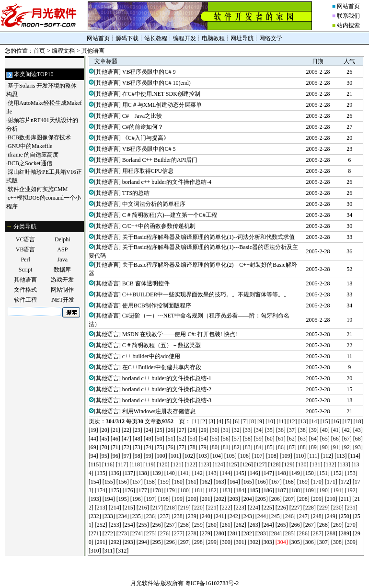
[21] (115, 430)
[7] (244, 421)
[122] (191, 464)
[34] (259, 430)
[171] (331, 482)
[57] (237, 439)
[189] (310, 490)
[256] (157, 525)
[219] (184, 508)
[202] (220, 499)
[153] (351, 473)
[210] (331, 499)
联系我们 (348, 16)
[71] (115, 447)
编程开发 (184, 38)
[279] (206, 533)
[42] (347, 430)
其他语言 (93, 51)
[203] (234, 499)
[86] (281, 447)
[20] (104, 430)
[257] (171, 525)
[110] (300, 456)
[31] (226, 430)
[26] (171, 430)
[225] (268, 508)
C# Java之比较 (142, 116)
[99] (149, 456)
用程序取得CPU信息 (148, 171)
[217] (157, 508)
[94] (93, 456)
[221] (212, 508)
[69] (93, 447)
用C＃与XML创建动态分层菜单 (162, 105)
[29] (204, 430)
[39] (314, 430)
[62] (292, 439)
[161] (192, 482)
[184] (240, 490)
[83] (248, 447)
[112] (327, 456)
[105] (231, 456)
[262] (240, 525)
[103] (203, 456)
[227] (296, 508)
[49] (149, 439)
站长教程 (156, 38)
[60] (270, 439)
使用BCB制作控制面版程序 (157, 305)
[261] (226, 525)
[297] (184, 542)
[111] (313, 456)
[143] (212, 473)
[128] (274, 464)
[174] (101, 490)
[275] (150, 533)
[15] (325, 421)
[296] (171, 542)
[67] (347, 439)
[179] (171, 490)
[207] (289, 499)
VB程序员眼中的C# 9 (149, 72)
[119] (150, 464)
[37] (292, 430)
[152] (337, 473)
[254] (129, 525)
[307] (323, 542)
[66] (336, 439)
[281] (234, 533)
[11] (281, 421)
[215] (129, 508)
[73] (138, 447)
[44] (93, 439)
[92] (347, 447)
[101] (175, 456)
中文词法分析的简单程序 (154, 204)
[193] (95, 499)
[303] (268, 542)
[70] (104, 447)
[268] (323, 525)
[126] (246, 464)
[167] (276, 482)
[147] (268, 473)
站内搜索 (348, 25)
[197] (150, 499)
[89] (314, 447)
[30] (215, 430)
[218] (171, 508)
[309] (351, 542)
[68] (358, 439)
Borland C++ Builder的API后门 (160, 160)
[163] (220, 482)
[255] (143, 525)
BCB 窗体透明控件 (146, 283)
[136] (115, 473)
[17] (347, 421)
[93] (358, 447)
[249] (331, 516)
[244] (262, 516)
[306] (310, 542)
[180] (184, 490)
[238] (178, 516)
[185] (254, 490)
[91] (336, 447)
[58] (248, 439)
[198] (164, 499)
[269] (337, 525)
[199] (178, 499)
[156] (123, 482)
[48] (138, 439)
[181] (198, 490)
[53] (193, 439)
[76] (171, 447)
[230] (337, 508)
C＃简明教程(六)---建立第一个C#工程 (170, 215)
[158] (150, 482)
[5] (228, 421)
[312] (122, 551)
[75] (160, 447)
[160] (178, 482)
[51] (171, 439)
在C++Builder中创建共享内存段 (162, 367)
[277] (178, 533)
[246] (289, 516)
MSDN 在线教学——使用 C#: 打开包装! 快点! (180, 334)
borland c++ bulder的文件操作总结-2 (167, 389)
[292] (115, 542)
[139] (157, 473)
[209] (317, 499)
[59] (259, 439)
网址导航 (242, 38)
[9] (261, 421)
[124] (219, 464)
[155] (109, 482)
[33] (248, 430)
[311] (109, 551)
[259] (198, 525)
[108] (272, 456)
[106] (244, 456)
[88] (303, 447)
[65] (325, 439)
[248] (317, 516)
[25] (160, 430)
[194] (109, 499)
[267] (310, 525)
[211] (345, 499)
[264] (268, 525)
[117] (122, 464)
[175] (115, 490)
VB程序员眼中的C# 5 (149, 149)
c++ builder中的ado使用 (151, 356)
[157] (137, 482)
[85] (270, 447)
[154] (95, 482)
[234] (123, 516)
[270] (351, 525)
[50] (160, 439)
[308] (337, 542)
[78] (193, 447)
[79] (204, 447)
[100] (161, 456)
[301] (240, 542)
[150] (310, 473)
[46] (115, 439)
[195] (123, 499)
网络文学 (271, 38)
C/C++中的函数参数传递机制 (159, 226)
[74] (149, 447)
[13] (303, 421)
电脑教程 (213, 38)
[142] (198, 473)
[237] (164, 516)
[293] (129, 542)
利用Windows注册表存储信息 (159, 411)
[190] (323, 490)
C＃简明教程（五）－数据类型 (161, 345)
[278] (192, 533)
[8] (253, 421)
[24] (149, 430)
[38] (303, 430)
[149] (296, 473)
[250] (345, 516)
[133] (344, 464)
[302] (254, 542)
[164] (234, 482)
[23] (138, 430)
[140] (171, 473)
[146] (254, 473)
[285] (289, 533)
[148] (282, 473)
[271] (95, 533)
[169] (303, 482)
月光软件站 (145, 583)
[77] (182, 447)
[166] (262, 482)
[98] (138, 456)
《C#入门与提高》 (146, 138)
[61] (281, 439)
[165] (248, 482)
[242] (234, 516)
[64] (314, 439)
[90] (325, 447)
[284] (276, 533)
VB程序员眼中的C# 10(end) (156, 83)
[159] (164, 482)
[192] (351, 490)
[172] (345, 482)
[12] (292, 421)
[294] (143, 542)
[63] (303, 439)
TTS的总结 (136, 193)
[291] (101, 542)
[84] (259, 447)
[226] (282, 508)
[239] (192, 516)
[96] (115, 456)
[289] (345, 533)
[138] (143, 473)
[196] (137, 499)
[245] (276, 516)
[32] (237, 430)
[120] (163, 464)
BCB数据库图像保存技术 (39, 137)
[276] (164, 533)
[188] (296, 490)
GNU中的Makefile (30, 146)
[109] (286, 456)
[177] (143, 490)
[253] (115, 525)
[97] (127, 456)
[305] (296, 542)
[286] (303, 533)
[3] (212, 421)
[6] (236, 421)
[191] (337, 490)
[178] (157, 490)
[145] (240, 473)
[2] (204, 421)
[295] (157, 542)
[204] (248, 499)
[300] (226, 542)
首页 (39, 51)
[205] (262, 499)
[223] (240, 508)
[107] (258, 456)
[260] (212, 525)
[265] (282, 525)
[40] (325, 430)
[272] (109, 533)
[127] (260, 464)
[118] (136, 464)
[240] (206, 516)
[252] (101, 525)
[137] (129, 473)
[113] (341, 456)
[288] (331, 533)
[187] (282, 490)
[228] (310, 508)
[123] (205, 464)
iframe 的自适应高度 (33, 155)
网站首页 (348, 6)
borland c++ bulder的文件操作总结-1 (167, 378)
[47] (127, 439)
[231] (351, 508)
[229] (323, 508)
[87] (292, 447)
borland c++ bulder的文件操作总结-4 (167, 182)
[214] (115, 508)
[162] (206, 482)
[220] (198, 508)
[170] (317, 482)
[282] (248, 533)
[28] (193, 430)
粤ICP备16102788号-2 (212, 583)
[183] (226, 490)
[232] (95, 516)
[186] (268, 490)
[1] (196, 421)
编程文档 (63, 51)
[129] (288, 464)
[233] (109, 516)
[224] (254, 508)
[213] (101, 508)
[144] (226, 473)
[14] (314, 421)
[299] (212, 542)
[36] (281, 430)
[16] (336, 421)
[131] (316, 464)
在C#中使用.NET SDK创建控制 (161, 94)
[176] (129, 490)
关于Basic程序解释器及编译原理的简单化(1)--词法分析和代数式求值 (209, 237)
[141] (184, 473)
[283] (262, 533)
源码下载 (127, 38)
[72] (127, 447)
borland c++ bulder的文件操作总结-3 (167, 400)
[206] (276, 499)
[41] (336, 430)
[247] (303, 516)
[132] (330, 464)
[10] (270, 421)
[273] (123, 533)
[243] (248, 516)
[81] (226, 447)
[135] (101, 473)
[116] (108, 464)
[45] (104, 439)
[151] (323, 473)
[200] (192, 499)
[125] (232, 464)
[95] (104, 456)
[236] (150, 516)
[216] (143, 508)
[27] (182, 430)
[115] (95, 464)
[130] (302, 464)
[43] (358, 430)
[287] (317, 533)
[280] (220, 533)
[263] (254, 525)
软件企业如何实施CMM (38, 189)
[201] (206, 499)
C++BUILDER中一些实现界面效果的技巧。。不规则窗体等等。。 (206, 294)
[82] (237, 447)
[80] (215, 447)
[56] (226, 439)
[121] (177, 464)
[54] (204, 439)
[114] (354, 456)
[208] (303, 499)
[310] (95, 551)
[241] (220, 516)
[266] (296, 525)
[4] (220, 421)
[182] (212, 490)
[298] (198, 542)
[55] (215, 439)
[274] (137, 533)
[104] (217, 456)
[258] (184, 525)
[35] (270, 430)
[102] (189, 456)
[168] (289, 482)
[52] (182, 439)
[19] (93, 430)
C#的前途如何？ (143, 127)
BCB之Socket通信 (30, 163)
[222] (226, 508)
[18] (358, 421)
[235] (137, 516)
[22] (127, 430)
